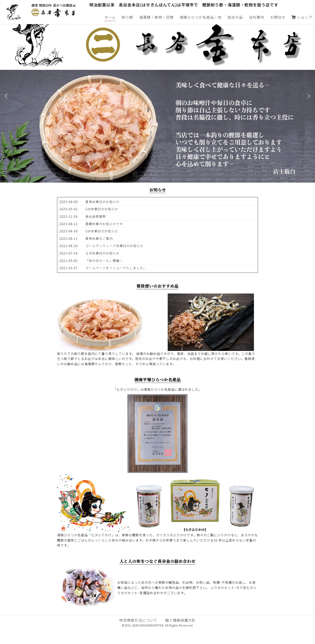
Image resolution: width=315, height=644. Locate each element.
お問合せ (278, 17)
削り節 (127, 17)
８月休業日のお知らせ (102, 268)
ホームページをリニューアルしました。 (116, 282)
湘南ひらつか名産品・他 (201, 17)
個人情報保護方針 (180, 635)
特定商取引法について (138, 635)
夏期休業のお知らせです (104, 238)
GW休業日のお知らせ (102, 223)
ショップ (302, 17)
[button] (6, 110)
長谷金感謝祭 (96, 231)
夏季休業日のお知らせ (102, 216)
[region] (157, 111)
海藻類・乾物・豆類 (156, 17)
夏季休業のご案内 (99, 253)
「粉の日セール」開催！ (104, 275)
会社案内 (257, 17)
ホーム (110, 17)
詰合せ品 (235, 17)
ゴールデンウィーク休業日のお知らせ (114, 260)
